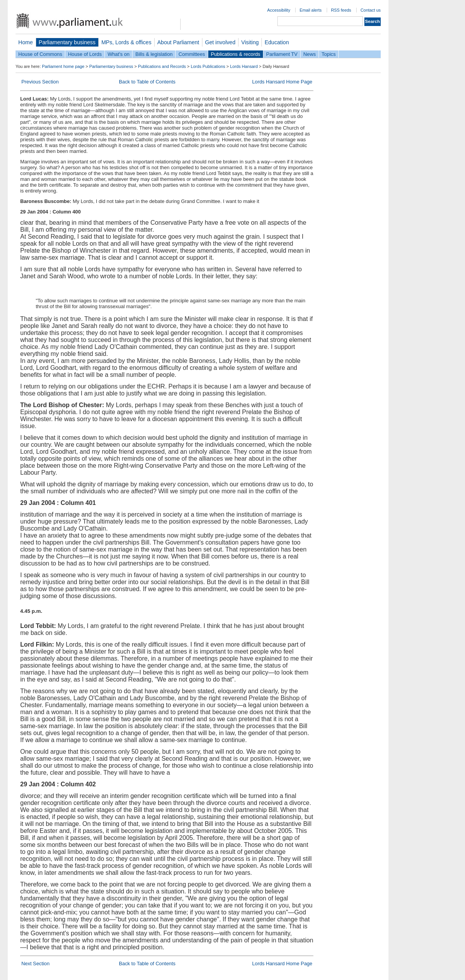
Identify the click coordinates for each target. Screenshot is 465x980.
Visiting (250, 42)
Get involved (220, 42)
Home (26, 42)
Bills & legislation (154, 54)
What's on (119, 54)
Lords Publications (208, 66)
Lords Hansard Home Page (282, 82)
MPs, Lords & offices (126, 42)
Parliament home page (63, 66)
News (310, 54)
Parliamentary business (67, 42)
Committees (192, 54)
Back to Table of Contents (147, 82)
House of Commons (40, 54)
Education (277, 42)
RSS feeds (341, 10)
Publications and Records (162, 66)
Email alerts (311, 10)
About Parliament (178, 42)
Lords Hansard (244, 66)
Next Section (36, 964)
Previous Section (40, 82)
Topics (329, 54)
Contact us (371, 10)
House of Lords (85, 54)
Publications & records (236, 54)
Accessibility (279, 10)
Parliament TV (282, 54)
